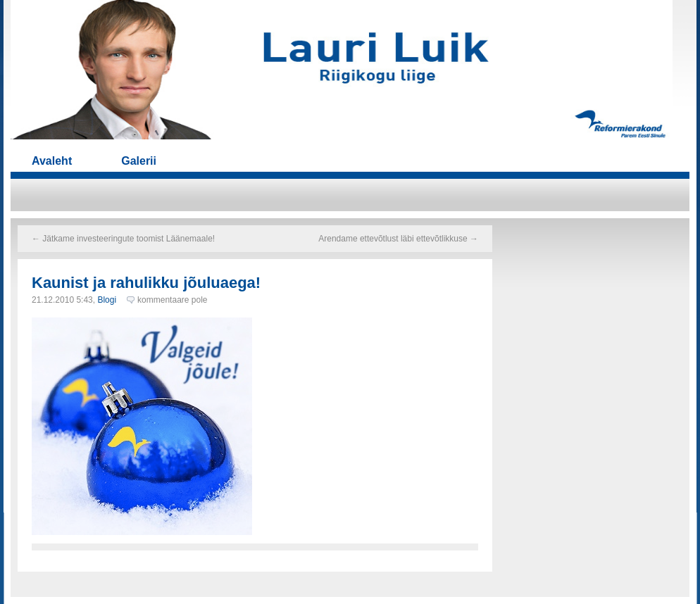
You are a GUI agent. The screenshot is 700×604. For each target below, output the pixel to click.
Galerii (139, 161)
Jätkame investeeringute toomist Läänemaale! (123, 239)
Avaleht (52, 161)
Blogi (107, 300)
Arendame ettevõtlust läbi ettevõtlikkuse (398, 239)
